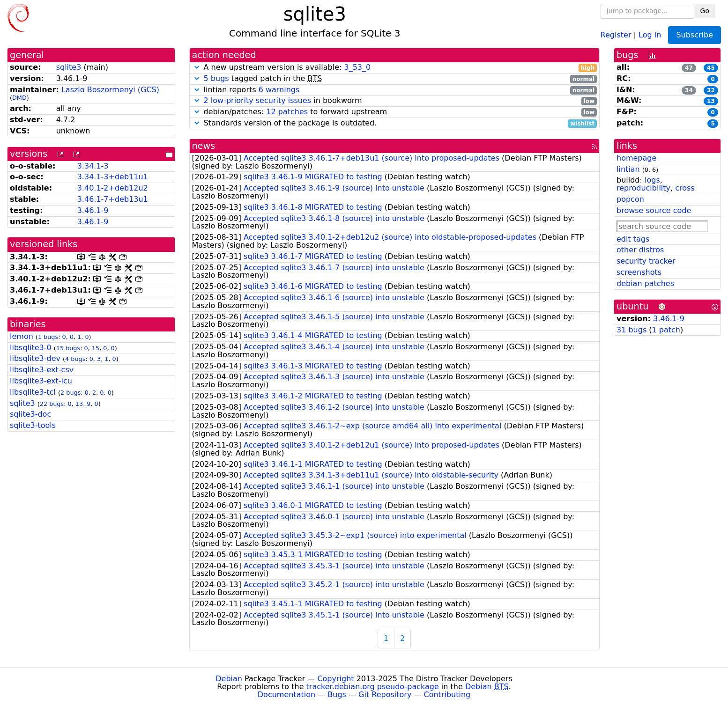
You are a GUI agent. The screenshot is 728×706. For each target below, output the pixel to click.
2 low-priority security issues (258, 100)
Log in (650, 34)
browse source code (654, 210)
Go (705, 11)
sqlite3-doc (30, 414)
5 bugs (216, 78)
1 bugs (48, 337)
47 (689, 68)
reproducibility (643, 188)
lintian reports (395, 90)
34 (689, 90)
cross (685, 188)
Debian (229, 679)
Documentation (286, 695)
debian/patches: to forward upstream (395, 112)
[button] (197, 67)
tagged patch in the (395, 79)
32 (711, 90)
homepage (636, 158)
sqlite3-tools (33, 425)
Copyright (335, 679)
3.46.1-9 (93, 210)
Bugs (337, 695)
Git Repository (385, 695)
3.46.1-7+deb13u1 (113, 199)
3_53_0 (357, 67)
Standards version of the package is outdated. (395, 123)
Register (616, 34)
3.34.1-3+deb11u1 (113, 177)
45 (711, 68)
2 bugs (71, 393)
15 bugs (68, 348)
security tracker (646, 261)
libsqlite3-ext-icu (41, 381)
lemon (22, 336)
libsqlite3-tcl (33, 392)
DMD (19, 98)
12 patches (287, 112)
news (204, 146)
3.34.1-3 (93, 166)
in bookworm (395, 101)
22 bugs (52, 404)
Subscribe (695, 35)
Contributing (447, 695)
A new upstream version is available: (395, 68)
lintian (628, 169)
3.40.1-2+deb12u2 (113, 188)
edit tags (633, 239)
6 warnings (279, 90)
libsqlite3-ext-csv (42, 370)
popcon (630, 199)
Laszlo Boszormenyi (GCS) (110, 90)
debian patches (645, 283)
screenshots (639, 272)
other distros (640, 250)
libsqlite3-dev (35, 358)
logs (652, 180)
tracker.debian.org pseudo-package (373, 687)
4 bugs (75, 359)
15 (96, 348)
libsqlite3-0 (31, 348)
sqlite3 (69, 67)
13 (79, 404)
